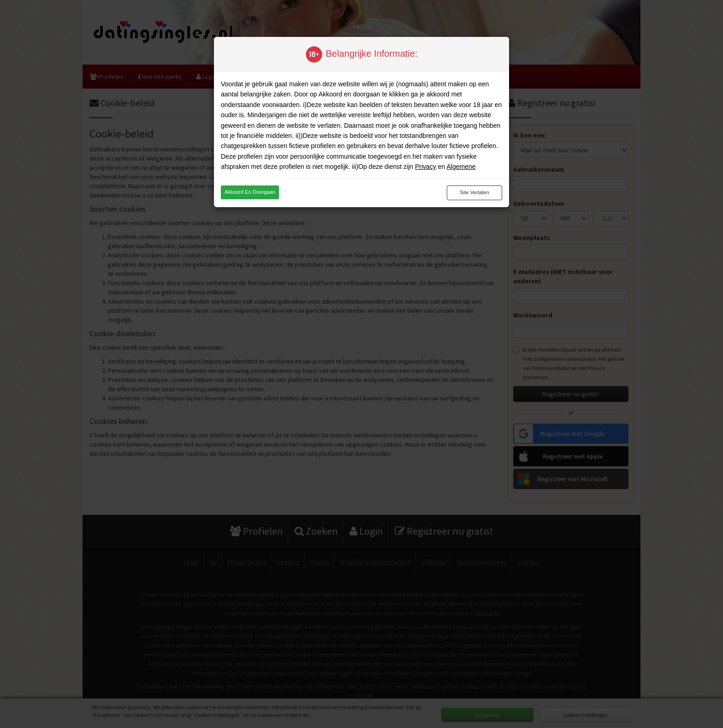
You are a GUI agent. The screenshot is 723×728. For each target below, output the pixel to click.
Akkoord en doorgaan (250, 192)
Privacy (426, 167)
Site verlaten (474, 192)
